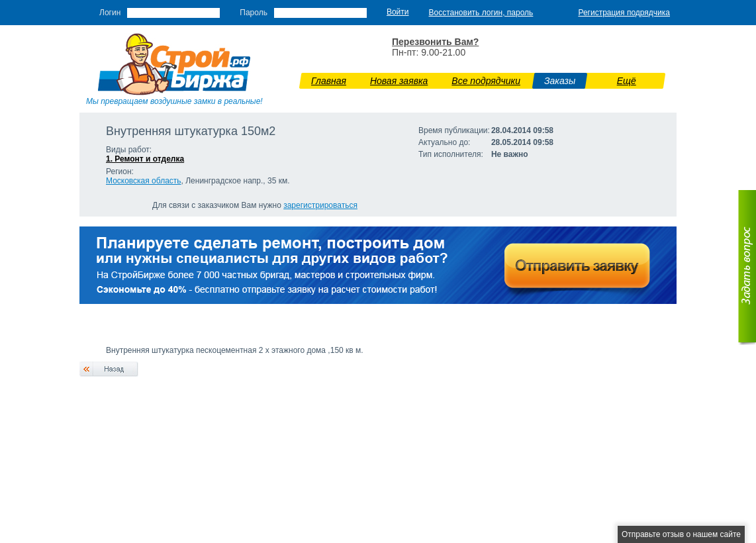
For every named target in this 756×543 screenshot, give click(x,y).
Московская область (144, 181)
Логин (110, 13)
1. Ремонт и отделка (145, 159)
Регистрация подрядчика (624, 13)
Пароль (254, 13)
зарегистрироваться (320, 205)
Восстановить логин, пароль (481, 13)
